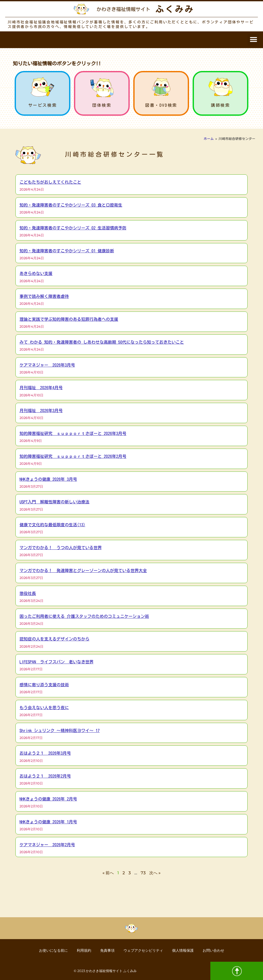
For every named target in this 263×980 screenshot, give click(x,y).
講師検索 (220, 105)
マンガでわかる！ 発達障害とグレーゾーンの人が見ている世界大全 (83, 571)
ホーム (209, 139)
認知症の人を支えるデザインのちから (54, 639)
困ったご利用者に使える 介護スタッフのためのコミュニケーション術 (84, 616)
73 (143, 873)
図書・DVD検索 (161, 105)
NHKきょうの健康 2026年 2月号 (48, 799)
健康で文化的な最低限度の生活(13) (52, 525)
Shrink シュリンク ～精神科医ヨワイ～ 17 (60, 730)
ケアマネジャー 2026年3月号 (47, 365)
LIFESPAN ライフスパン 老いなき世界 (57, 662)
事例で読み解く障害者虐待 (44, 296)
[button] (253, 40)
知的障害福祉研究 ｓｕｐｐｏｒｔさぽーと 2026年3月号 (73, 433)
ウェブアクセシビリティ (144, 950)
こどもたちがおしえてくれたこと (50, 182)
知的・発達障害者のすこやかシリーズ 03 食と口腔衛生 (71, 205)
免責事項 (107, 950)
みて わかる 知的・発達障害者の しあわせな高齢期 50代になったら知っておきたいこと (102, 342)
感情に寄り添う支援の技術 (44, 685)
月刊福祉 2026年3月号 (41, 411)
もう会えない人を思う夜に (44, 708)
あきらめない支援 (36, 273)
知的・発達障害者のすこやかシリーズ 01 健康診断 (67, 251)
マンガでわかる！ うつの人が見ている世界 (61, 548)
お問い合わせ (217, 950)
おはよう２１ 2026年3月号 (45, 753)
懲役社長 (28, 593)
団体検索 (102, 105)
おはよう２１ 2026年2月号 (45, 776)
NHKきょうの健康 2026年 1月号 (48, 822)
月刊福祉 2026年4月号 (41, 388)
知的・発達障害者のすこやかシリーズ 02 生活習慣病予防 (73, 228)
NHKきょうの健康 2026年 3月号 (48, 479)
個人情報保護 (185, 950)
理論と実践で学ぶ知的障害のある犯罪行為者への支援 (69, 319)
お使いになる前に (50, 950)
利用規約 (82, 950)
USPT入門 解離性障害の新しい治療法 (54, 502)
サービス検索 (43, 105)
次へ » (155, 873)
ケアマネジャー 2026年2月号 (47, 845)
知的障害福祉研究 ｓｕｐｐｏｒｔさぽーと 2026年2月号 (73, 456)
